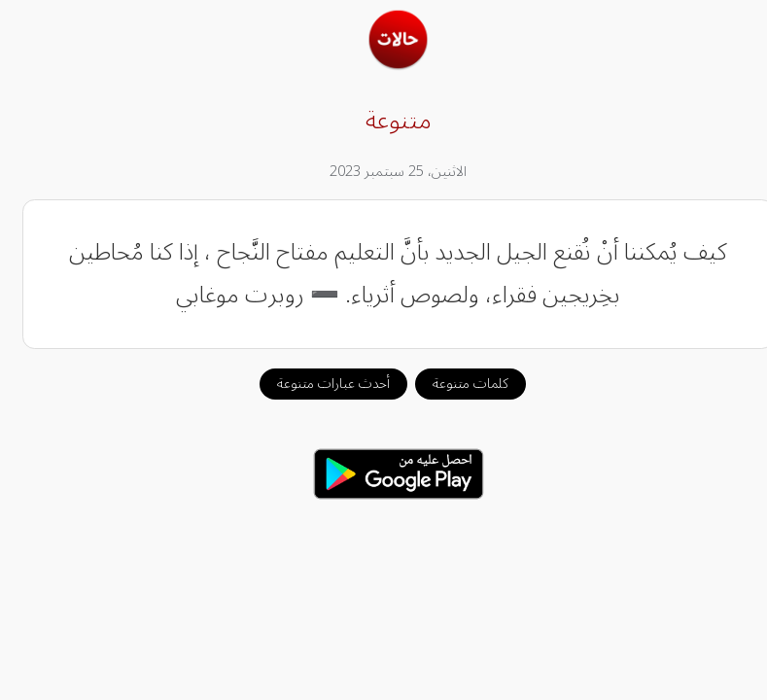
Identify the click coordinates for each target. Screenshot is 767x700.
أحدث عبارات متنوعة (319, 384)
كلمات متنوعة (456, 384)
